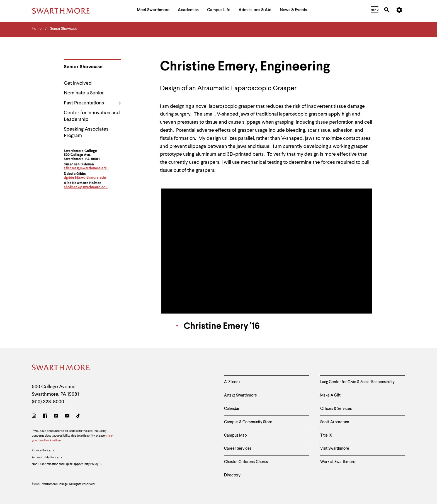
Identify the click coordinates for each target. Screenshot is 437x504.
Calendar (232, 409)
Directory (232, 475)
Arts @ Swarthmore (241, 395)
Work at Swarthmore (338, 462)
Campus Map (236, 436)
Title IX (326, 436)
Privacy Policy (43, 451)
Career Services (238, 449)
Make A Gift (330, 395)
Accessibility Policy (47, 458)
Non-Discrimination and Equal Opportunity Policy (67, 464)
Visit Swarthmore (335, 449)
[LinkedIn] (56, 417)
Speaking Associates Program (86, 132)
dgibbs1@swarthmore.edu (85, 178)
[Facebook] (45, 417)
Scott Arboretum (335, 422)
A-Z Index (232, 382)
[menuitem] (153, 11)
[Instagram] (35, 417)
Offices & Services (336, 409)
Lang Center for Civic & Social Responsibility (357, 382)
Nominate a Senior (84, 93)
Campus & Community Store (248, 422)
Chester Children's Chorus (246, 462)
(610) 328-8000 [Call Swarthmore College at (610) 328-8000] (48, 402)
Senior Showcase (83, 67)
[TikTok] (78, 417)
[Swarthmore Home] (61, 369)
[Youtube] (67, 417)
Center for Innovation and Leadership (92, 116)
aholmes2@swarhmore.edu (86, 187)
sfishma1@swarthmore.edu (86, 168)
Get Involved (78, 83)
